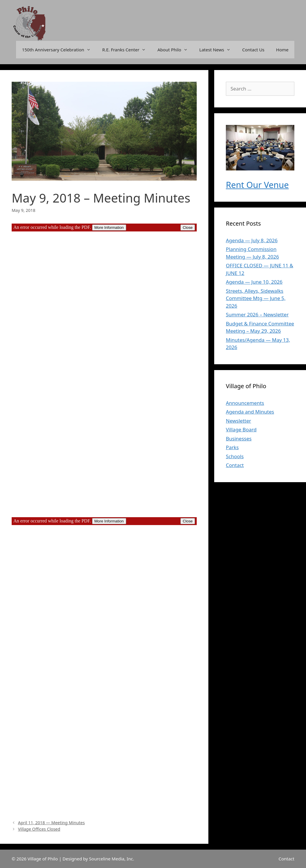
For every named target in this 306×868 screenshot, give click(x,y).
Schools (235, 456)
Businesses (239, 439)
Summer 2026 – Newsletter (257, 314)
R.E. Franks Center (127, 50)
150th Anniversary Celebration (59, 50)
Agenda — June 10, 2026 (254, 282)
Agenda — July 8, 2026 (252, 240)
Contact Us (253, 50)
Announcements (245, 403)
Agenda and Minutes (250, 412)
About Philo (175, 50)
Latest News (218, 50)
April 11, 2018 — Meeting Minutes (51, 823)
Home (282, 50)
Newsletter (239, 421)
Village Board (241, 429)
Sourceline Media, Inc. (112, 859)
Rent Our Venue (257, 185)
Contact (235, 465)
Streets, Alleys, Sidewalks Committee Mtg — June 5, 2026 (256, 298)
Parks (232, 447)
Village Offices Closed (39, 829)
